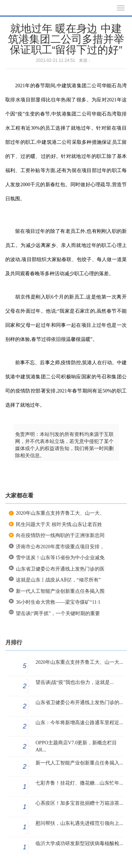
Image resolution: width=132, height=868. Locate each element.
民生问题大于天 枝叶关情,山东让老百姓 (59, 524)
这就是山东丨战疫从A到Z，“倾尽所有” (58, 580)
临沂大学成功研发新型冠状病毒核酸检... (79, 843)
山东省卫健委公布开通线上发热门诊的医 (60, 569)
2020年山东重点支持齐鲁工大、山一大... (79, 662)
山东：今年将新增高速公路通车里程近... (79, 723)
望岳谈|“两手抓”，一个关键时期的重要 (58, 613)
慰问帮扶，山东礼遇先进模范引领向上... (79, 823)
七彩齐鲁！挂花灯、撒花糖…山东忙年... (79, 783)
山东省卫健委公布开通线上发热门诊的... (79, 702)
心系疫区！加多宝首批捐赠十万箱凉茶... (79, 803)
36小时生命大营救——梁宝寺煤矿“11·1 (58, 602)
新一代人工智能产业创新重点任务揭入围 (60, 591)
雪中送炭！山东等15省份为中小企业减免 (60, 558)
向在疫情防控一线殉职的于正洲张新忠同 (60, 535)
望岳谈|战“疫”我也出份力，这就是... (75, 682)
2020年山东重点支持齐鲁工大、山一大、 (60, 513)
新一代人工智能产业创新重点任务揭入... (79, 763)
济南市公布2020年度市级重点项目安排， (60, 547)
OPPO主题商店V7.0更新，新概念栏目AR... (76, 746)
